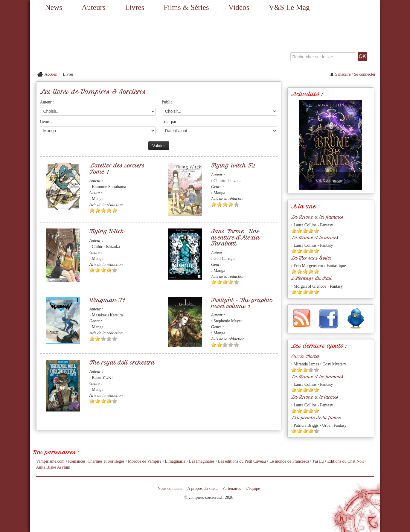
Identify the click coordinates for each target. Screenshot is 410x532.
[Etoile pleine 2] (98, 210)
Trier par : (170, 122)
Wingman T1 (107, 300)
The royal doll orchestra (122, 363)
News (54, 7)
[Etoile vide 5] (236, 204)
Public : (168, 102)
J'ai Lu (318, 461)
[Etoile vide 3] (103, 339)
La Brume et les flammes (317, 217)
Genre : (46, 122)
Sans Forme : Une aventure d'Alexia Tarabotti (236, 237)
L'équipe (253, 488)
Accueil (51, 74)
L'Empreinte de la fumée (316, 418)
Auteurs (94, 7)
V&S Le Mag (289, 7)
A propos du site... (202, 488)
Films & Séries (186, 7)
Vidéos (239, 7)
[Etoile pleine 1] (92, 210)
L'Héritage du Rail (311, 278)
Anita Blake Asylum (53, 467)
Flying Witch (107, 231)
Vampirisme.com (50, 461)
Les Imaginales (202, 461)
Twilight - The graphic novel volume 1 (242, 303)
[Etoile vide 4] (109, 339)
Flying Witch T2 (233, 166)
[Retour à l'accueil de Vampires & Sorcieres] (86, 42)
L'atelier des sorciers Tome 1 (117, 169)
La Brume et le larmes (315, 238)
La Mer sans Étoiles (311, 258)
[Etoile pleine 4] (109, 210)
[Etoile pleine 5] (115, 210)
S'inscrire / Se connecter (353, 74)
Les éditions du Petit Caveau (242, 461)
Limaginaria (175, 461)
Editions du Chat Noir (346, 461)
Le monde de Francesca (289, 461)
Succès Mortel (305, 356)
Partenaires (231, 488)
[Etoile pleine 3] (103, 210)
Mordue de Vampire (145, 461)
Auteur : (47, 102)
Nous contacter (170, 488)
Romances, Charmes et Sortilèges (96, 461)
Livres (135, 7)
